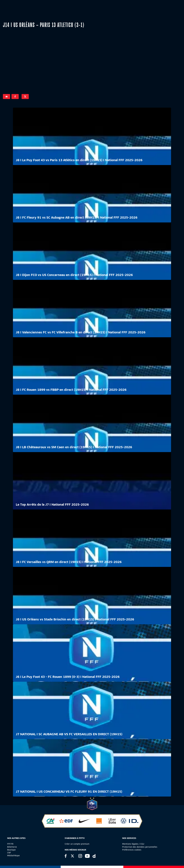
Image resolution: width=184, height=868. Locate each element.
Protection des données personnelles (140, 847)
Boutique (11, 850)
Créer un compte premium (77, 844)
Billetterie (12, 847)
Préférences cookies (132, 850)
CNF (9, 853)
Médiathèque (13, 856)
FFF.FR (10, 844)
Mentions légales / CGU (133, 844)
